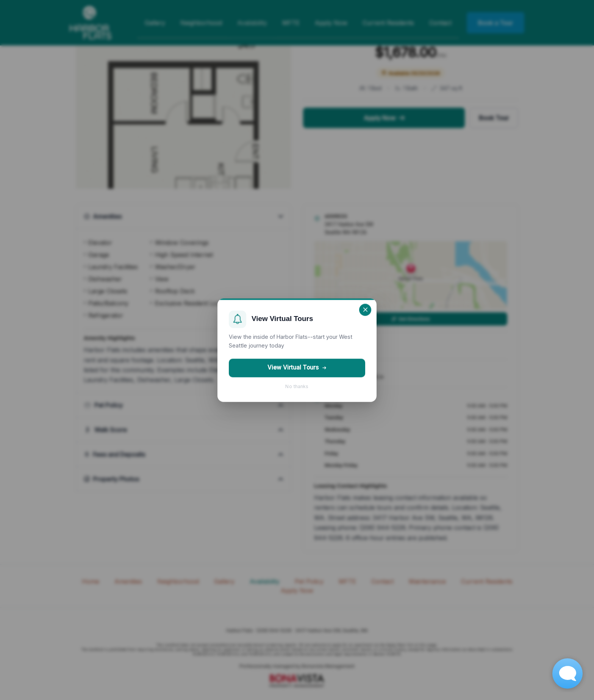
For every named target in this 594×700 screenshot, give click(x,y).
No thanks (297, 386)
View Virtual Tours (297, 368)
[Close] (365, 310)
